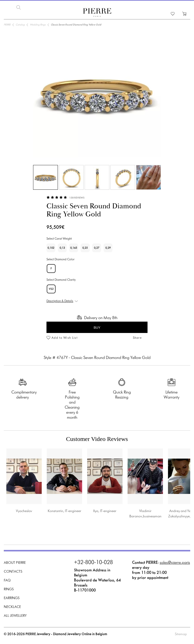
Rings (9, 589)
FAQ (7, 581)
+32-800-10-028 (93, 563)
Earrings (12, 598)
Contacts (13, 572)
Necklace (12, 607)
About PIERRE (15, 563)
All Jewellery (15, 616)
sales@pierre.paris (175, 563)
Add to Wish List (65, 338)
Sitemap (181, 634)
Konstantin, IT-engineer (65, 511)
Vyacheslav (24, 511)
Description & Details (60, 301)
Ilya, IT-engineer (105, 511)
